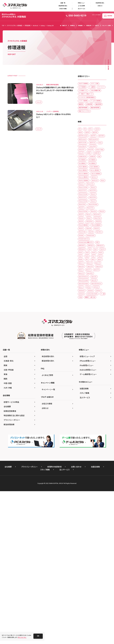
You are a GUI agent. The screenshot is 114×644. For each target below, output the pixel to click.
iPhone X (99, 334)
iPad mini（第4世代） (85, 241)
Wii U (90, 393)
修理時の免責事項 (54, 632)
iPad (92, 209)
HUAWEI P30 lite (96, 205)
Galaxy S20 (83, 195)
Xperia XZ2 (100, 430)
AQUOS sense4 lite (98, 177)
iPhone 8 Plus (83, 324)
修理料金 (72, 25)
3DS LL (95, 159)
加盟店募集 (84, 554)
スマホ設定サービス (85, 98)
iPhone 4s (82, 306)
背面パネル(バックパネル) (87, 140)
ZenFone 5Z (83, 449)
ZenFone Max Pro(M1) (86, 458)
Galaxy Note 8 (84, 191)
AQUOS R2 (82, 168)
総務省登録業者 (10, 576)
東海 (5, 540)
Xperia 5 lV (82, 421)
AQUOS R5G (94, 172)
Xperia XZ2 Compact (86, 435)
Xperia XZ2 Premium (86, 439)
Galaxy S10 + (96, 191)
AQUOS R (100, 163)
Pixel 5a (91, 384)
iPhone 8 (95, 320)
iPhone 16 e (99, 301)
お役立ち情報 (63, 9)
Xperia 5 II (82, 416)
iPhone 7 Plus (83, 320)
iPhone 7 (92, 315)
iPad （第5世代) (84, 214)
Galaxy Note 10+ (93, 186)
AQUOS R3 (82, 172)
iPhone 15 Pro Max (85, 301)
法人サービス (81, 9)
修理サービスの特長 (11, 567)
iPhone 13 (98, 278)
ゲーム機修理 (83, 94)
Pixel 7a (99, 389)
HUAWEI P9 (83, 209)
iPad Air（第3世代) (85, 228)
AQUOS (91, 163)
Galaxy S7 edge (95, 195)
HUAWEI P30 (83, 205)
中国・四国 (8, 549)
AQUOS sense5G (84, 182)
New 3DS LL (83, 347)
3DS (87, 159)
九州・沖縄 (8, 553)
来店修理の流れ (100, 3)
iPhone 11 (82, 264)
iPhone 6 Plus (93, 310)
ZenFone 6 (94, 449)
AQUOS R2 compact (96, 168)
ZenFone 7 (82, 453)
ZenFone (82, 444)
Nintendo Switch (84, 352)
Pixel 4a (82, 384)
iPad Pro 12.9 (83, 260)
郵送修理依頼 (9, 590)
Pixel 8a (82, 393)
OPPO (81, 366)
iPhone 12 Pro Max (85, 278)
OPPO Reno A (83, 370)
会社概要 (7, 572)
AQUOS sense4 (84, 177)
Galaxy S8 (40, 102)
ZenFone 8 (93, 453)
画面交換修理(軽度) (85, 130)
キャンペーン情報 (106, 25)
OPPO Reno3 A (97, 370)
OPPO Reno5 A (84, 375)
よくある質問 (81, 6)
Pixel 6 (99, 384)
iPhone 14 (98, 288)
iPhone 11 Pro (94, 264)
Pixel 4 (100, 380)
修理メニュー (81, 3)
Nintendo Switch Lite (86, 356)
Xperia (98, 393)
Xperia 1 (82, 398)
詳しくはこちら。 (22, 637)
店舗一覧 (63, 3)
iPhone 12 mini (84, 274)
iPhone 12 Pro (97, 274)
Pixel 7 (90, 389)
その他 (81, 462)
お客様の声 (89, 25)
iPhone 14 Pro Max (98, 292)
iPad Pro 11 (99, 251)
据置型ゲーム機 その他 (94, 462)
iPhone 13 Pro (97, 283)
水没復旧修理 (83, 126)
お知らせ (100, 6)
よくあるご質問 (47, 541)
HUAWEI (92, 200)
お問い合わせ (76, 632)
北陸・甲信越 (9, 535)
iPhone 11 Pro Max (85, 269)
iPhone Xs (93, 338)
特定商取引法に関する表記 (14, 581)
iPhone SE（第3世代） (85, 334)
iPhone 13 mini (84, 283)
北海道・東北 (9, 526)
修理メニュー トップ (87, 522)
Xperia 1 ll (92, 398)
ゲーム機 (99, 458)
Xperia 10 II (83, 407)
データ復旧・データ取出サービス (88, 107)
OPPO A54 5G (92, 366)
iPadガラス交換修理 (85, 84)
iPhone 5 (92, 306)
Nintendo (93, 347)
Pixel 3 (102, 375)
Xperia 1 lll (82, 403)
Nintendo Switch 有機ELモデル (88, 361)
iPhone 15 (82, 297)
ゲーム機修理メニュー (88, 540)
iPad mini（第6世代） (85, 251)
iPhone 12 (98, 269)
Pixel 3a (92, 380)
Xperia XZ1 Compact (86, 430)
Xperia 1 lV (93, 403)
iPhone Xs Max (84, 343)
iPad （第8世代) (84, 218)
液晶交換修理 (96, 126)
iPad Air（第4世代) (85, 232)
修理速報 (80, 25)
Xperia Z (99, 439)
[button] (38, 636)
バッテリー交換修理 (85, 117)
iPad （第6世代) (97, 214)
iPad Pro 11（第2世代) (86, 255)
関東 (5, 531)
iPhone (94, 260)
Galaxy (81, 186)
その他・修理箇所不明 (86, 103)
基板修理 (99, 121)
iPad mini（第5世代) (85, 246)
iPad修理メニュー (87, 531)
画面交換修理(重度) (85, 135)
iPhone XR (82, 338)
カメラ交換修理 (98, 89)
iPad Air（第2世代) (85, 223)
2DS (80, 159)
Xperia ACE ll (94, 421)
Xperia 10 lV (83, 412)
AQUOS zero (97, 182)
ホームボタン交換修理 (86, 121)
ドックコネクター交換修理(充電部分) (90, 112)
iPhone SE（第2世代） (85, 329)
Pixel (94, 375)
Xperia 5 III (93, 416)
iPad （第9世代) (97, 218)
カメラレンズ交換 (84, 89)
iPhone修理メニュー (88, 526)
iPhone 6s (82, 315)
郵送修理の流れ (63, 6)
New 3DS (95, 343)
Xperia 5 (93, 412)
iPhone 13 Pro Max (85, 288)
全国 (5, 522)
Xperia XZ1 (99, 426)
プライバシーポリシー (12, 585)
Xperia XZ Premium (85, 426)
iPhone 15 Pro (94, 297)
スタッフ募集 (84, 559)
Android (82, 163)
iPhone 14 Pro (84, 292)
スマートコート (95, 94)
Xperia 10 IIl (94, 407)
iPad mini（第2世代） (85, 237)
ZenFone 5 (92, 444)
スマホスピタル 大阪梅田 (14, 16)
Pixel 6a (82, 389)
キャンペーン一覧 (48, 555)
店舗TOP (63, 25)
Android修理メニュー (88, 535)
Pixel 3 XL (82, 380)
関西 (5, 544)
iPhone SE (95, 324)
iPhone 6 (82, 310)
